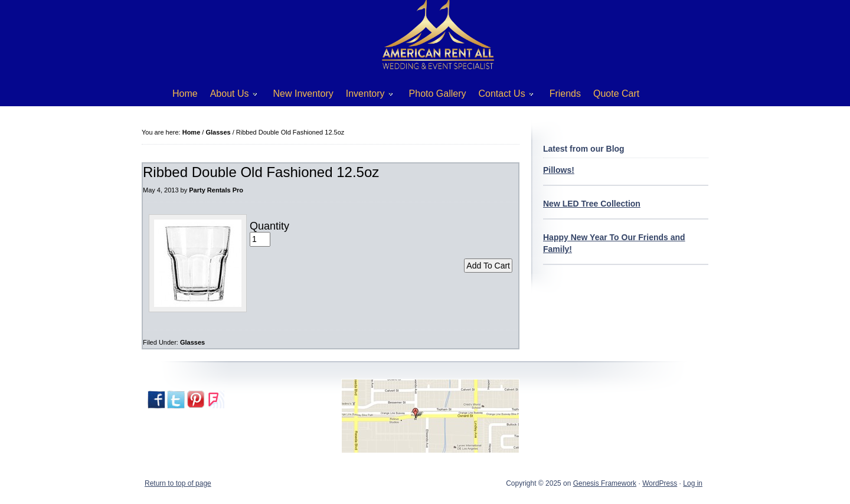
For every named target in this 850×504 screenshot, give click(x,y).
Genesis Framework (605, 483)
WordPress (660, 483)
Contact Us (502, 96)
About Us (229, 96)
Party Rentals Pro (216, 190)
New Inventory (303, 94)
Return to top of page (178, 483)
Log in (693, 483)
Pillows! (559, 170)
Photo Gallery (438, 94)
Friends (565, 94)
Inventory (365, 96)
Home (185, 94)
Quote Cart (616, 94)
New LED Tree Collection (592, 204)
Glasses (192, 342)
